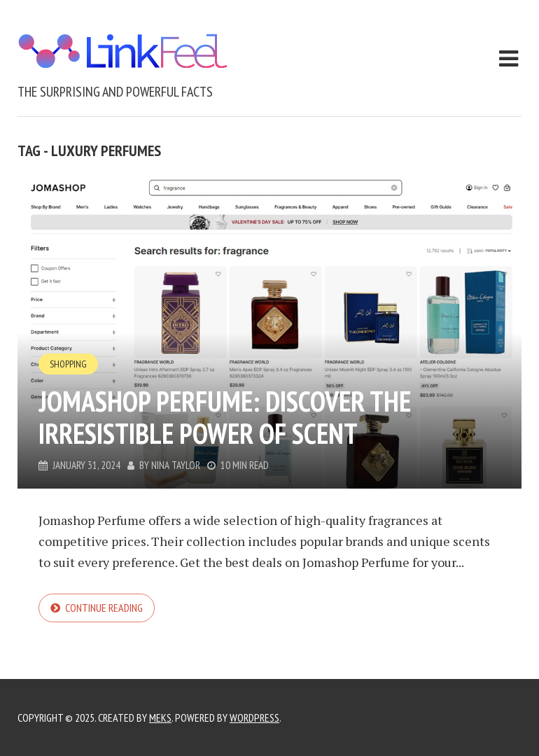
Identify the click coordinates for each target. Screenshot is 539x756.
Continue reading (104, 608)
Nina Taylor (176, 465)
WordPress (254, 717)
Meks (160, 717)
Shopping (68, 364)
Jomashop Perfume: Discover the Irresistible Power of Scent (225, 417)
